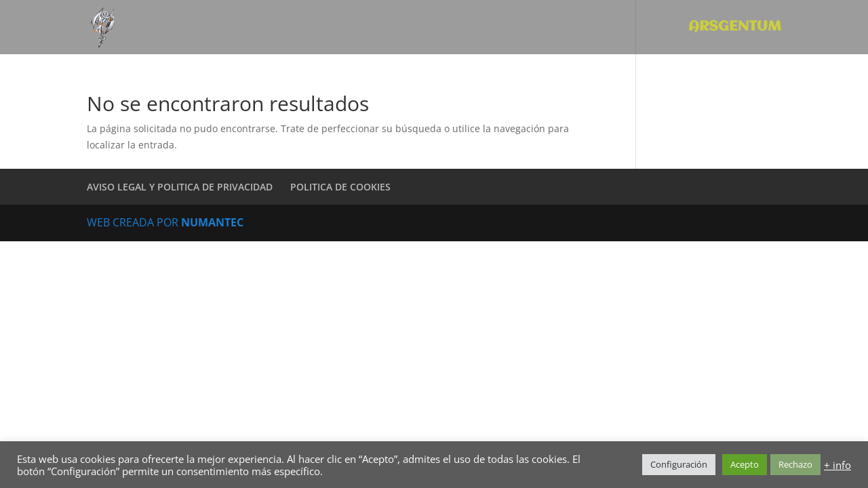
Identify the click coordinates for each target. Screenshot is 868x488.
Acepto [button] (745, 464)
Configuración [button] (679, 464)
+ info (837, 465)
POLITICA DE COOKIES (340, 187)
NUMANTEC (212, 222)
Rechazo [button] (795, 464)
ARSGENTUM (735, 28)
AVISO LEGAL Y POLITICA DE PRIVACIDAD (180, 187)
